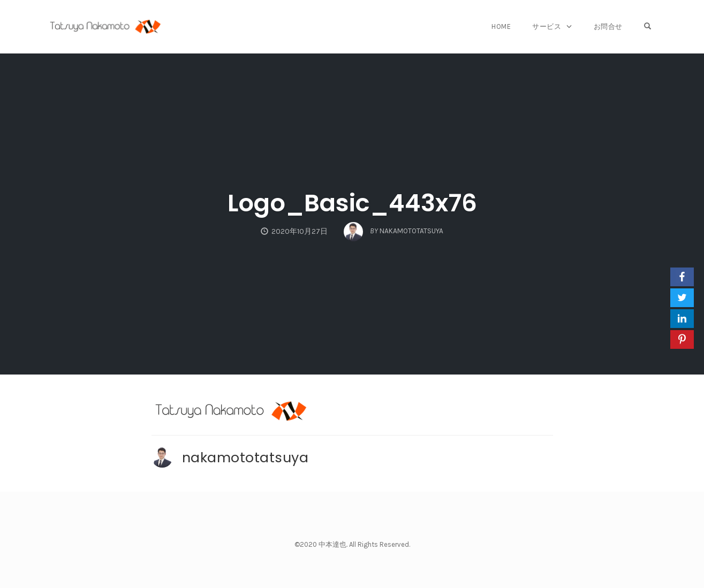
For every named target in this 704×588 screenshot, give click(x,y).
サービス (547, 26)
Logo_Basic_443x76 (352, 203)
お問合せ (608, 26)
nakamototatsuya (245, 457)
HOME (501, 26)
